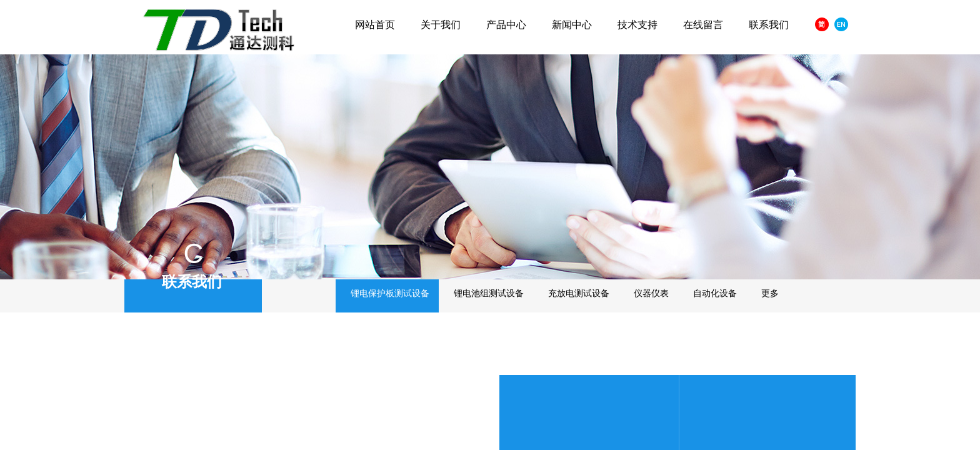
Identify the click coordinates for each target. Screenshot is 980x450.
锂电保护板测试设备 (390, 293)
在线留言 (703, 25)
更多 (770, 293)
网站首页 (375, 25)
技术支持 (637, 25)
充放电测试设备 (579, 293)
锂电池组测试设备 (489, 293)
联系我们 (769, 25)
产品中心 (506, 25)
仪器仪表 (651, 293)
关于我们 (441, 25)
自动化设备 (715, 293)
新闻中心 (572, 25)
